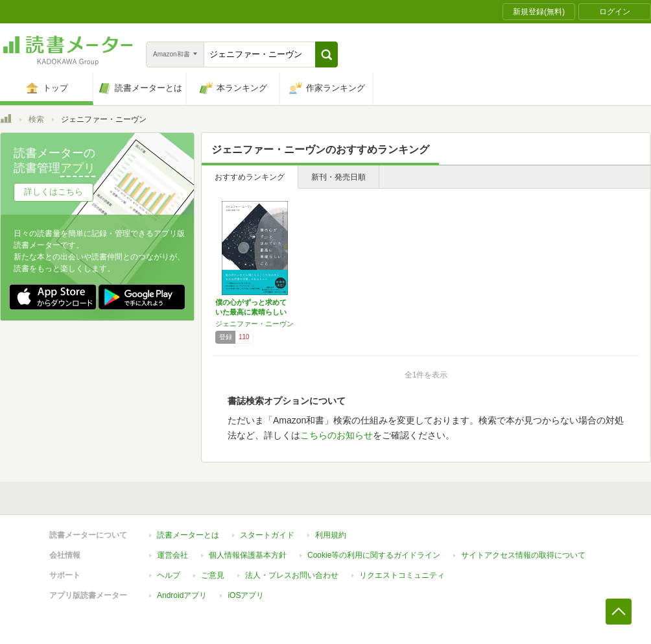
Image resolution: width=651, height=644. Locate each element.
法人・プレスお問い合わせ (292, 575)
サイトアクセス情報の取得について (523, 555)
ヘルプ (169, 575)
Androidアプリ (182, 595)
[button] (326, 54)
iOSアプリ (246, 595)
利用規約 (331, 535)
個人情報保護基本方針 (248, 555)
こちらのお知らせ (337, 435)
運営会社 (172, 555)
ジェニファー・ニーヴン (254, 324)
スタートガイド (267, 535)
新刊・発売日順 (338, 177)
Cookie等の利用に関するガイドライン (374, 555)
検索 (36, 119)
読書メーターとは (188, 535)
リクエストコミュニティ (402, 575)
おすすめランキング (250, 177)
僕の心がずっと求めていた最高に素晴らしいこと (251, 312)
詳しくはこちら (53, 192)
